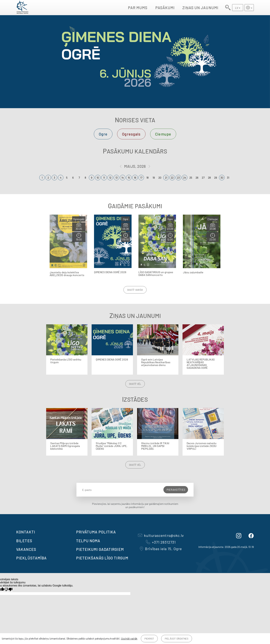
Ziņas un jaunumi (200, 8)
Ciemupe (163, 134)
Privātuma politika (96, 532)
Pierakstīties (176, 490)
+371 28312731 (161, 542)
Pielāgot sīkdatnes (177, 639)
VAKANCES (26, 549)
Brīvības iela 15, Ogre (161, 549)
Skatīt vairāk (135, 290)
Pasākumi (165, 8)
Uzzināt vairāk (129, 638)
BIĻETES (24, 541)
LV (237, 8)
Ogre (103, 134)
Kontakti (26, 532)
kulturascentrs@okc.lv (161, 535)
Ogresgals (131, 134)
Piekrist (149, 639)
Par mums (138, 8)
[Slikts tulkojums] (8, 589)
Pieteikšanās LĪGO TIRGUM (102, 558)
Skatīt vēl (135, 384)
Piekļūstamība (31, 558)
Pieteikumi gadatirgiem (100, 549)
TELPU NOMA (88, 541)
